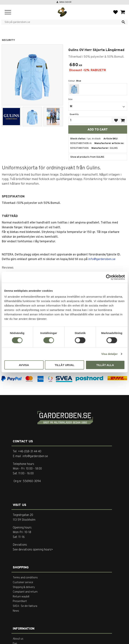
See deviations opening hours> (33, 550)
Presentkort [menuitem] (20, 601)
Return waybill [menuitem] (21, 597)
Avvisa (24, 365)
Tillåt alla (105, 365)
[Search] (123, 22)
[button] (8, 12)
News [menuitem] (16, 611)
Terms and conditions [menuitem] (25, 578)
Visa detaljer (109, 354)
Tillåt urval (64, 365)
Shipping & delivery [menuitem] (24, 587)
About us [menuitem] (18, 639)
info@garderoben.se (102, 259)
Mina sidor (65, 2)
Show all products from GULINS (87, 157)
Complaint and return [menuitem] (25, 592)
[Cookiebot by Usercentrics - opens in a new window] (109, 277)
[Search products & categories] (62, 22)
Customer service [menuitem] (23, 583)
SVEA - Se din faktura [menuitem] (25, 606)
